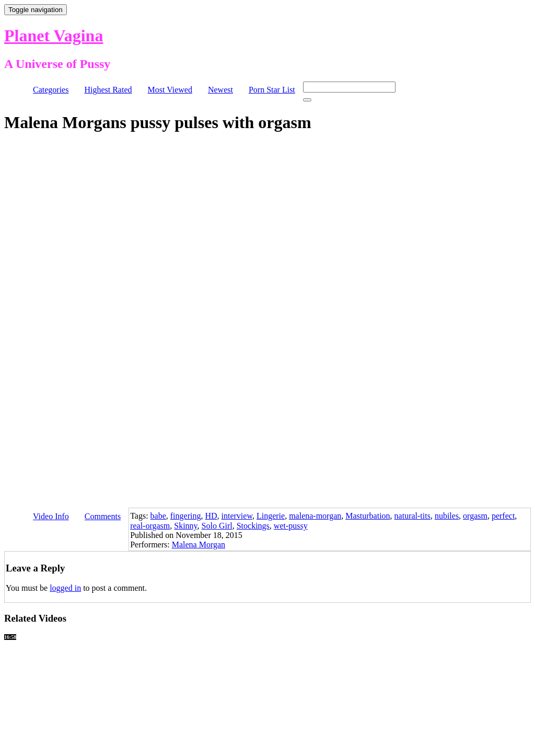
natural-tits (412, 516)
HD (211, 516)
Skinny (185, 526)
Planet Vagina (54, 36)
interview (237, 516)
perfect (503, 516)
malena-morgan (315, 516)
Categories (51, 90)
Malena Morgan (199, 545)
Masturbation (368, 516)
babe (158, 516)
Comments (103, 516)
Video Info (51, 516)
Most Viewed (170, 90)
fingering (186, 516)
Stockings (253, 526)
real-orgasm (150, 526)
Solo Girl (217, 526)
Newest (220, 90)
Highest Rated (108, 90)
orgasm (475, 516)
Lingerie (271, 516)
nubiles (447, 516)
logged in (65, 588)
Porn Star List (272, 90)
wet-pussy (291, 526)
